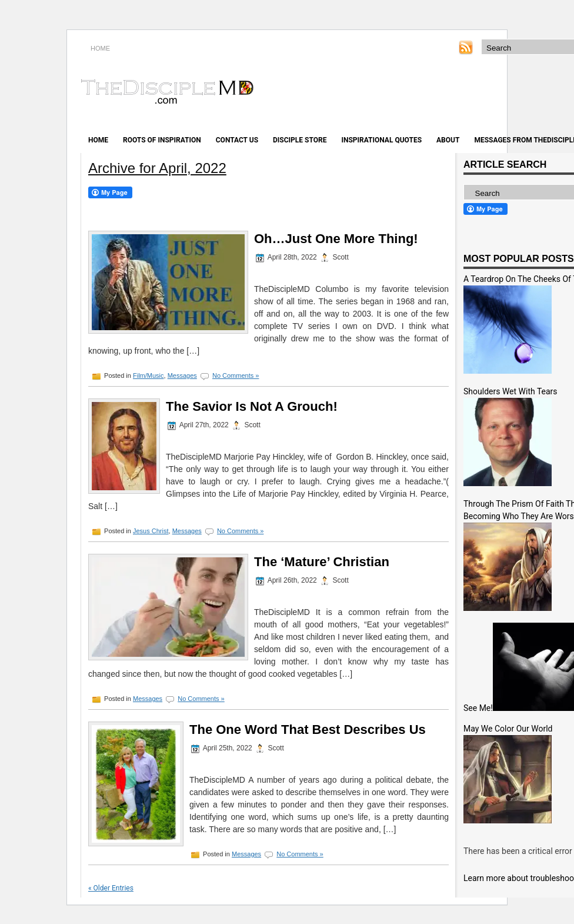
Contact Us (237, 140)
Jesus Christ (151, 531)
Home (98, 140)
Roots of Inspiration (162, 140)
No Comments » (236, 375)
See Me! (478, 708)
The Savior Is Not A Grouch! (252, 406)
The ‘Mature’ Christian (322, 562)
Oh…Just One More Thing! (336, 239)
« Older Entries (111, 888)
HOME (100, 48)
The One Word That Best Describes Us (308, 729)
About (448, 140)
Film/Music (148, 375)
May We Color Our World (508, 729)
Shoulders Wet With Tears (510, 391)
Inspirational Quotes (381, 140)
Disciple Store (300, 140)
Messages (182, 375)
